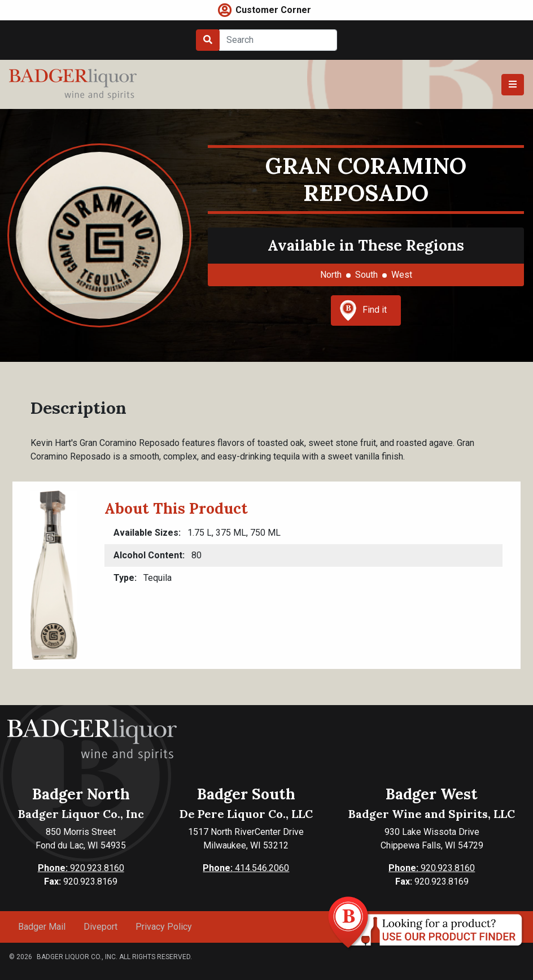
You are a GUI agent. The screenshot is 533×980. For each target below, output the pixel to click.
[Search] (278, 40)
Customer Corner (273, 10)
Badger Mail (42, 927)
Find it (363, 310)
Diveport (101, 927)
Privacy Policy (164, 927)
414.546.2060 (246, 868)
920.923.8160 (81, 868)
